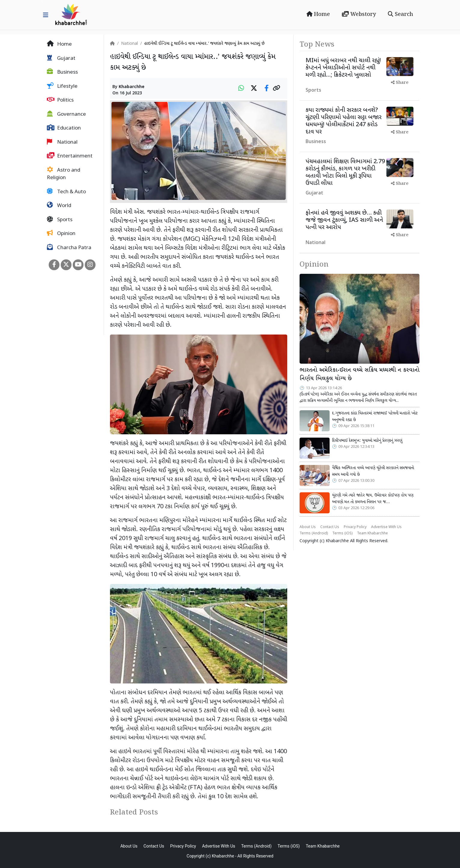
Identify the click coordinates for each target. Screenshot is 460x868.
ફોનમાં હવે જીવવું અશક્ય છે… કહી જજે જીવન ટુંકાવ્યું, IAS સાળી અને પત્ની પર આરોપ (344, 220)
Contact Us (330, 527)
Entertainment (70, 156)
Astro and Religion (64, 174)
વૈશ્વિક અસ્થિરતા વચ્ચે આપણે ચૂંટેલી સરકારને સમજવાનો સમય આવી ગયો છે (373, 471)
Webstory (359, 14)
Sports (60, 220)
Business (62, 72)
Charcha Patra (69, 248)
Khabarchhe (132, 87)
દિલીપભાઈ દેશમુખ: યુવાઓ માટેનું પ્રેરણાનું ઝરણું (367, 441)
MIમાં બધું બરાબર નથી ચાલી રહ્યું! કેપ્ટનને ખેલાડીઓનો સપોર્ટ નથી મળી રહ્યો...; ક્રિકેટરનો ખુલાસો (343, 68)
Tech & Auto (66, 192)
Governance (66, 114)
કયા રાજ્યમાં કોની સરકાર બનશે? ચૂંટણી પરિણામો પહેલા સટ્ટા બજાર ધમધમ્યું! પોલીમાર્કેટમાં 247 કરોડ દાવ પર (344, 121)
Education (64, 128)
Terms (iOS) (342, 533)
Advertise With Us (386, 527)
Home (318, 14)
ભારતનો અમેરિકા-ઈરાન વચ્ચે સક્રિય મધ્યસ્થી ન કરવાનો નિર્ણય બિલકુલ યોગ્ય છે (359, 375)
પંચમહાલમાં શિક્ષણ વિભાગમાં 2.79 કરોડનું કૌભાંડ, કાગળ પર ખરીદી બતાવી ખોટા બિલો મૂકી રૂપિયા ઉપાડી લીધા (345, 173)
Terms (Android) (314, 533)
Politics (60, 100)
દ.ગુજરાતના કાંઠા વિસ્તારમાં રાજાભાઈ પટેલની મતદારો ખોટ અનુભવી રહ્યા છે (375, 417)
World (59, 206)
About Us (308, 527)
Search (401, 14)
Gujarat (61, 58)
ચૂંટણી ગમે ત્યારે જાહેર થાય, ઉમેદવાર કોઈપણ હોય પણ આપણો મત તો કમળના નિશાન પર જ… (373, 499)
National (62, 142)
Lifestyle (62, 86)
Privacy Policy (355, 527)
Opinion (61, 234)
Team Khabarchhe (372, 533)
